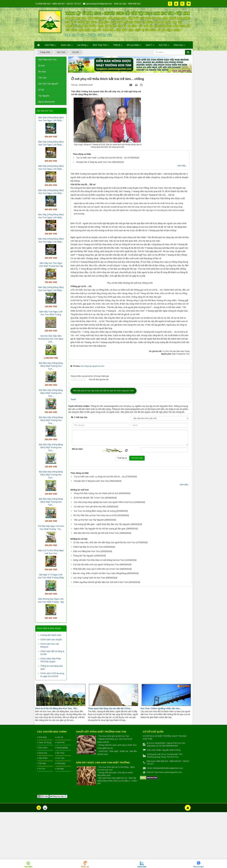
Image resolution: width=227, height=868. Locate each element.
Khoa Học (43, 809)
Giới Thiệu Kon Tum (47, 60)
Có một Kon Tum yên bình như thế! (90, 656)
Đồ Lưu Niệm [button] (134, 46)
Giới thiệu (43, 793)
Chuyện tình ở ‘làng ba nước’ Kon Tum (94, 162)
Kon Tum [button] (164, 46)
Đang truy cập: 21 (58, 852)
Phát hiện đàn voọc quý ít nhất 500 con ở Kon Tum (96, 718)
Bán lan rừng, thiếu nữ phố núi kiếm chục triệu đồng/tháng (100, 723)
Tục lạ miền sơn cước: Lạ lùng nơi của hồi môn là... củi (102, 158)
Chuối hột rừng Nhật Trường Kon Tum (101, 787)
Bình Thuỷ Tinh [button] (101, 46)
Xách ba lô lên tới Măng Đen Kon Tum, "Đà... (57, 764)
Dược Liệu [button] (67, 46)
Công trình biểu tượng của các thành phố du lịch (96, 643)
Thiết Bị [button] (118, 46)
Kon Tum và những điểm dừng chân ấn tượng (95, 660)
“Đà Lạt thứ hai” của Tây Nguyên (89, 669)
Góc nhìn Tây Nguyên (48, 84)
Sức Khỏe (43, 804)
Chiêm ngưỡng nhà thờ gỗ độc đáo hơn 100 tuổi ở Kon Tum (101, 732)
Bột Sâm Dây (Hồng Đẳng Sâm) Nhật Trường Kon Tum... (51, 366)
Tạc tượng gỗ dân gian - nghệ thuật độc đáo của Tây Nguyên (102, 674)
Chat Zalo (142, 867)
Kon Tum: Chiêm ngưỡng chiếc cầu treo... (161, 764)
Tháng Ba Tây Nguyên (83, 705)
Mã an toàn (77, 598)
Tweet (73, 549)
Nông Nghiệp (62, 804)
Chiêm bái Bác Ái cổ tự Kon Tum (88, 696)
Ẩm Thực (61, 809)
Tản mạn (42, 78)
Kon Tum (61, 814)
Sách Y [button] (150, 46)
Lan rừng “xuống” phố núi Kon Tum (89, 727)
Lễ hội (41, 90)
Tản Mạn (42, 819)
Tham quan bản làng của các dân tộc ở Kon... (110, 764)
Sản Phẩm (43, 814)
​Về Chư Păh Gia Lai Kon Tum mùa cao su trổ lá (95, 665)
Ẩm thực (42, 72)
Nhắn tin (85, 867)
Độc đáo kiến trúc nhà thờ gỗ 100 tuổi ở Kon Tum (96, 682)
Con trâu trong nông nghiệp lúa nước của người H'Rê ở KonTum (103, 652)
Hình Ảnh (61, 798)
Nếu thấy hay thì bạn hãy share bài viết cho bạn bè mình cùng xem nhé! (103, 540)
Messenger (199, 867)
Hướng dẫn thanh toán (51, 635)
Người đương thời (47, 102)
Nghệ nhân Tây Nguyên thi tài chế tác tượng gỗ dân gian (100, 678)
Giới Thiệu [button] (51, 46)
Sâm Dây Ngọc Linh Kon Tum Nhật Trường (103, 819)
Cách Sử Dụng (45, 798)
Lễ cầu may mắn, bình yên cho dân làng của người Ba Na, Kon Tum (104, 692)
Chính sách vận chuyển (51, 639)
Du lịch (42, 66)
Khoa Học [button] (179, 46)
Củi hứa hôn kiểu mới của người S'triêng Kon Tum (96, 714)
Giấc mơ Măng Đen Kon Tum (86, 701)
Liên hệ (60, 793)
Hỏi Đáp (60, 825)
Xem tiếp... (182, 166)
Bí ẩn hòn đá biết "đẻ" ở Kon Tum (89, 647)
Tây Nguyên (44, 96)
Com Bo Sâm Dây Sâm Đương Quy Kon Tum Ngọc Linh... (51, 339)
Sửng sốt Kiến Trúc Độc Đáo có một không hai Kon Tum (99, 709)
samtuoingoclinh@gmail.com (99, 4)
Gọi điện (28, 867)
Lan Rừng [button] (83, 46)
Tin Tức (42, 825)
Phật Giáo (61, 819)
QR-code (43, 852)
